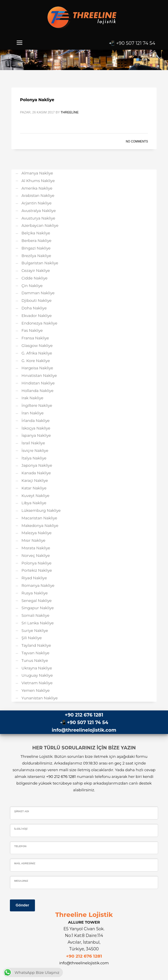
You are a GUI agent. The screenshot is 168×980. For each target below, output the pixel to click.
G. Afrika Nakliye (37, 353)
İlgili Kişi (21, 829)
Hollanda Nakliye (38, 391)
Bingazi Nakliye (36, 248)
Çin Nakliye (32, 286)
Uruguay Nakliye (37, 675)
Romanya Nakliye (38, 585)
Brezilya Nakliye (36, 256)
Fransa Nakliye (35, 338)
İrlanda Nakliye (36, 420)
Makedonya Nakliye (40, 525)
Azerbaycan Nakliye (40, 225)
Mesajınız (21, 881)
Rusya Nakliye (35, 593)
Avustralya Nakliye (39, 211)
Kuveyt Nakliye (36, 496)
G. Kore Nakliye (36, 361)
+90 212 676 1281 (84, 715)
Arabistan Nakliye (38, 195)
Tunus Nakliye (35, 660)
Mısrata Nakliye (36, 548)
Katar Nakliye (34, 488)
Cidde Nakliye (35, 278)
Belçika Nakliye (36, 233)
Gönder (22, 905)
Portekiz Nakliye (37, 570)
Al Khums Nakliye (38, 181)
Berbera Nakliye (37, 240)
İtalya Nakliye (34, 458)
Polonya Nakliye (37, 100)
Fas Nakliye (32, 330)
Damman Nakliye (38, 293)
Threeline (70, 112)
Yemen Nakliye (36, 690)
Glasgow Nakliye (37, 345)
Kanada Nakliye (36, 473)
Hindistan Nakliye (38, 383)
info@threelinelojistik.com (84, 730)
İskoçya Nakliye (36, 428)
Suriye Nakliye (35, 630)
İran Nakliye (33, 413)
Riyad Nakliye (34, 578)
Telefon (20, 846)
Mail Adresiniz (25, 863)
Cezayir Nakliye (36, 270)
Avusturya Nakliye (38, 218)
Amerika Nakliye (37, 188)
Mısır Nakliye (33, 540)
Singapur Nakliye (38, 608)
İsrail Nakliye (33, 443)
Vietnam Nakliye (37, 683)
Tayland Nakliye (36, 645)
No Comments (137, 141)
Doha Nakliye (34, 308)
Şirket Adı (22, 811)
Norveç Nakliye (36, 555)
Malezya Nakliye (37, 533)
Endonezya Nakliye (39, 323)
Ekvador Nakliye (37, 316)
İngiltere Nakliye (37, 405)
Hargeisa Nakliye (37, 368)
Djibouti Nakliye (37, 300)
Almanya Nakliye (37, 173)
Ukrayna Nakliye (37, 668)
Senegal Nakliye (37, 601)
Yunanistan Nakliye (40, 698)
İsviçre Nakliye (35, 450)
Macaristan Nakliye (39, 518)
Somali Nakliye (36, 615)
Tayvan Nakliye (36, 653)
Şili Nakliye (32, 638)
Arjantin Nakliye (37, 203)
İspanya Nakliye (36, 435)
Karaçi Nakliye (35, 480)
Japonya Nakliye (37, 465)
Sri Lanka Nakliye (38, 623)
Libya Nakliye (34, 503)
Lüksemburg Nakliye (41, 510)
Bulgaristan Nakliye (40, 263)
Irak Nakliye (32, 398)
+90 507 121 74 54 (136, 43)
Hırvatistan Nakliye (39, 375)
